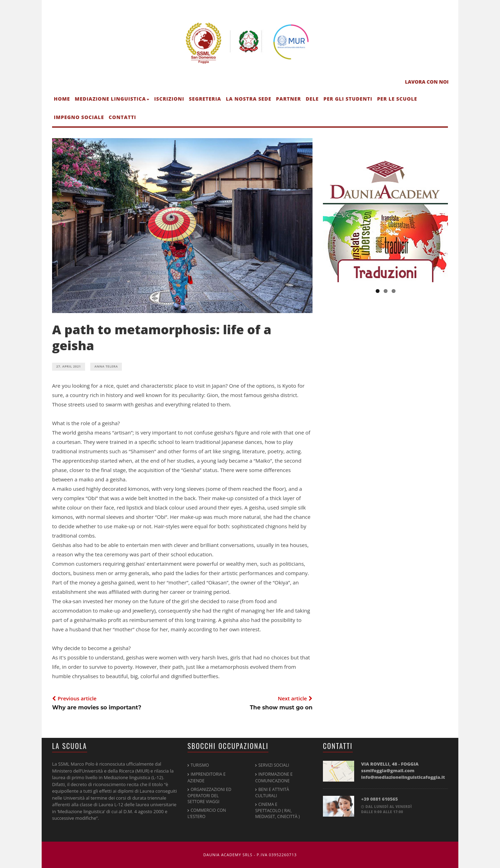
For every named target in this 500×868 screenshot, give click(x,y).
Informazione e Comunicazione (274, 777)
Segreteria (205, 99)
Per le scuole (397, 99)
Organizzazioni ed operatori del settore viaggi (209, 795)
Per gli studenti (348, 99)
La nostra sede (248, 99)
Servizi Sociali (274, 765)
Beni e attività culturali (272, 793)
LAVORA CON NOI (427, 82)
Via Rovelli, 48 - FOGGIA (403, 770)
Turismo (200, 765)
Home (62, 99)
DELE (312, 99)
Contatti (122, 117)
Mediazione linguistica (112, 99)
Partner (289, 99)
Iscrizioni (169, 99)
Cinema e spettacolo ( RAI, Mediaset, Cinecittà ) (277, 810)
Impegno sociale (79, 117)
